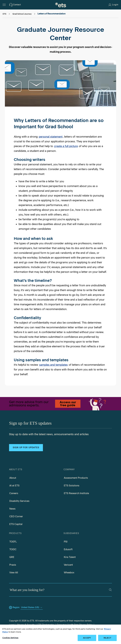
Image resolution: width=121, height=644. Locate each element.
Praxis (13, 565)
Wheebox (69, 573)
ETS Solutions (72, 486)
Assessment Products (76, 478)
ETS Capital (16, 524)
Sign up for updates (26, 448)
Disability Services (19, 501)
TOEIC (13, 549)
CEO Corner (16, 516)
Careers (14, 493)
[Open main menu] (4, 5)
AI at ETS (14, 486)
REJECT (107, 638)
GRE (12, 557)
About (13, 478)
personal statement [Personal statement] (51, 137)
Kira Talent (70, 557)
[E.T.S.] (61, 5)
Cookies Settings (10, 638)
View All (14, 573)
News (12, 509)
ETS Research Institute (76, 493)
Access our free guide (68, 404)
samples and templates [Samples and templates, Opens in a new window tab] (53, 365)
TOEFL (13, 542)
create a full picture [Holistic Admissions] (66, 146)
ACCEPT (87, 638)
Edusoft (68, 549)
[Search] (110, 590)
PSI (66, 542)
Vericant (68, 565)
